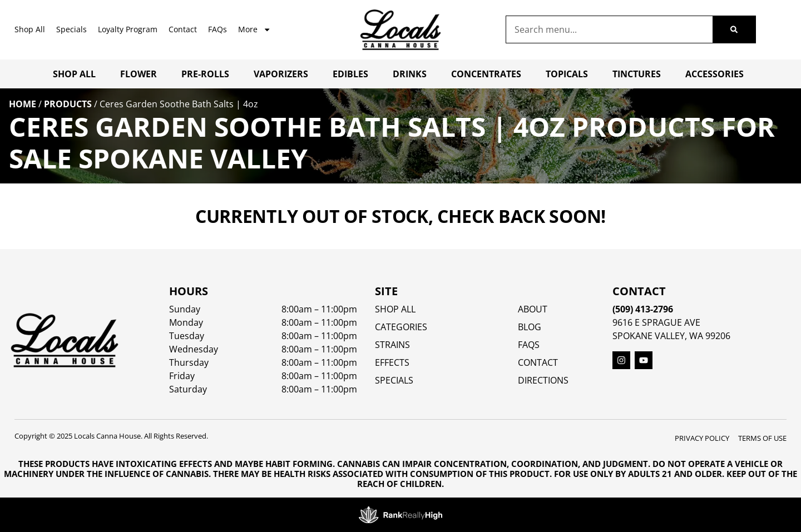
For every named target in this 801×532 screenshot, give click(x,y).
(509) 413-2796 (643, 309)
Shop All (30, 29)
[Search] (734, 29)
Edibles (350, 74)
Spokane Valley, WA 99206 (671, 336)
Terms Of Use (762, 438)
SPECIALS (394, 380)
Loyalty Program (128, 29)
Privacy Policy (702, 438)
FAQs (217, 29)
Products (68, 104)
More (254, 29)
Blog (530, 327)
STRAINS (392, 345)
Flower (139, 74)
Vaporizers (281, 74)
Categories (401, 327)
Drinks (410, 74)
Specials (71, 29)
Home (23, 104)
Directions (543, 380)
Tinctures (637, 74)
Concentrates (486, 74)
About (533, 309)
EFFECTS (392, 362)
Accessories (715, 74)
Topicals (567, 74)
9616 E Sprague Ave (656, 322)
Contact (183, 29)
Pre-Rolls (205, 74)
